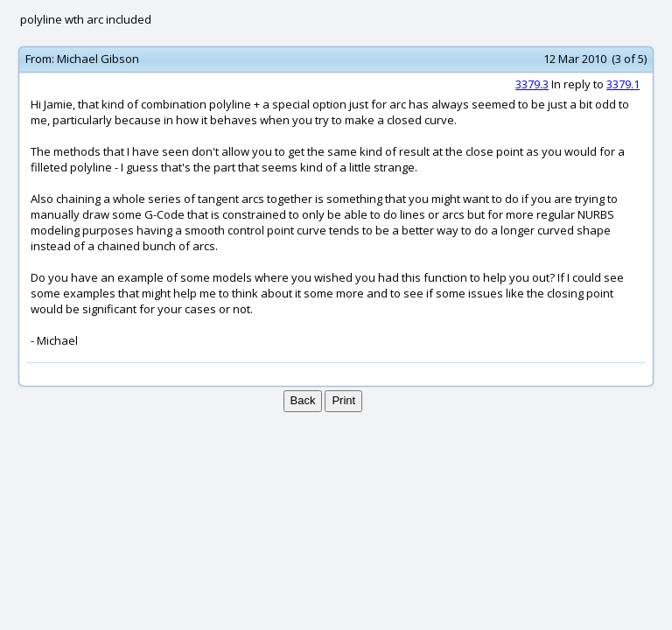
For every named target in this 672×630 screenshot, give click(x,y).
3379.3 (532, 84)
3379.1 (623, 84)
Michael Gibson (98, 59)
